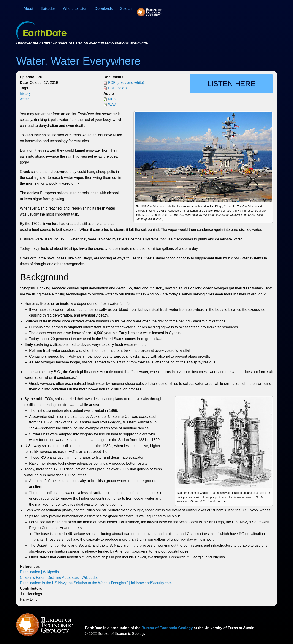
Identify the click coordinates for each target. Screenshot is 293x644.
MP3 (112, 99)
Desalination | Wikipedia (39, 572)
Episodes (48, 9)
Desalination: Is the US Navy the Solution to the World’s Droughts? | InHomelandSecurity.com (96, 583)
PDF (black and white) (126, 83)
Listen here (231, 84)
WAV (112, 105)
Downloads (104, 9)
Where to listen (75, 9)
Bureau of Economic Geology (167, 628)
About (28, 9)
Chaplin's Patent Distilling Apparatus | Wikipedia (59, 577)
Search (126, 9)
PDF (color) (117, 88)
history (25, 94)
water (24, 99)
